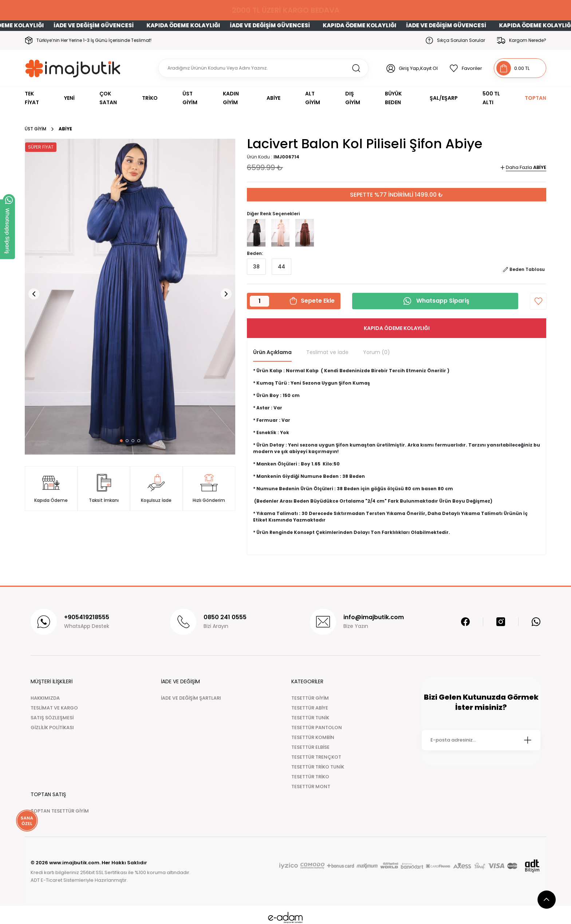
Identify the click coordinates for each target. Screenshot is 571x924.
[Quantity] (259, 301)
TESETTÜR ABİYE (310, 708)
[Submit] (528, 740)
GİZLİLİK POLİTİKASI (52, 728)
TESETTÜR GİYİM (310, 698)
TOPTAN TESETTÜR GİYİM (60, 811)
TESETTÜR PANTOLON (317, 728)
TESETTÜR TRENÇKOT (316, 757)
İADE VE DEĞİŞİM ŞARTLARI (191, 698)
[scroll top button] (547, 900)
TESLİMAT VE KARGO (54, 708)
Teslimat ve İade (327, 352)
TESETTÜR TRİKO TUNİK (318, 767)
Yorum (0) (377, 352)
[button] (121, 441)
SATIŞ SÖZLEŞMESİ (52, 718)
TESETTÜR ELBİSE (310, 747)
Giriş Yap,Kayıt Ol (418, 68)
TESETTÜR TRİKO (310, 777)
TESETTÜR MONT (311, 787)
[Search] (263, 68)
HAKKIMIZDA (45, 698)
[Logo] (73, 68)
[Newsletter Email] (481, 740)
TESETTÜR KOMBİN (313, 737)
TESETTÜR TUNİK (310, 718)
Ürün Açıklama (272, 352)
